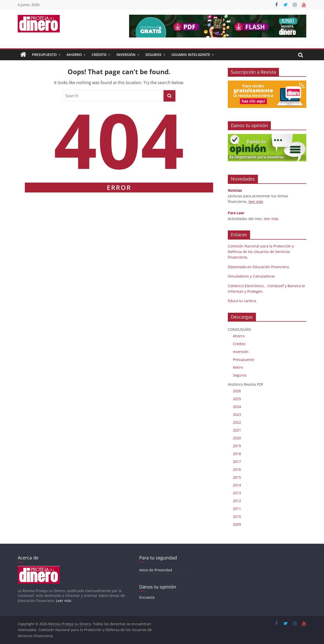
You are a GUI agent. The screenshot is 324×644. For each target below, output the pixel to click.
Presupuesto (44, 55)
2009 (237, 524)
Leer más (64, 601)
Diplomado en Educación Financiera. (259, 267)
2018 (237, 454)
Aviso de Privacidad (156, 570)
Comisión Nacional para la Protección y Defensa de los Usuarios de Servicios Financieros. (261, 252)
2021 (237, 430)
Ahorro (74, 55)
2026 (237, 391)
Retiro (238, 367)
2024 (237, 407)
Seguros (153, 55)
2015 (237, 477)
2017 (237, 462)
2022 (237, 422)
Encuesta (147, 597)
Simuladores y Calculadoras (251, 276)
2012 (237, 501)
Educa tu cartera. (242, 301)
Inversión (126, 55)
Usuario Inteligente (191, 55)
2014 (237, 485)
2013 (237, 493)
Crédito (99, 55)
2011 (237, 509)
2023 (237, 414)
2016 (237, 469)
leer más (256, 201)
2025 (237, 399)
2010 (237, 516)
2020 (237, 438)
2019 (237, 446)
